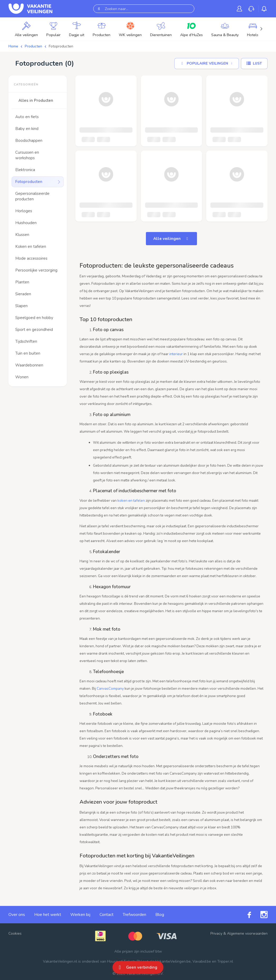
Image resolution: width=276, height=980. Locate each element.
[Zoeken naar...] (144, 9)
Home (13, 46)
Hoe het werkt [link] (48, 915)
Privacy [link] (216, 933)
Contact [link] (107, 915)
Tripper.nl (225, 961)
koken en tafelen (131, 501)
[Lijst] (254, 64)
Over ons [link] (17, 915)
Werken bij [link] (80, 915)
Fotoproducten (61, 46)
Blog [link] (160, 915)
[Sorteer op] (207, 64)
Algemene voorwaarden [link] (247, 933)
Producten (33, 46)
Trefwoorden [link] (134, 915)
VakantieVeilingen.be (173, 961)
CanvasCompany (110, 689)
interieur (176, 354)
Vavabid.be (202, 961)
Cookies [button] (15, 933)
